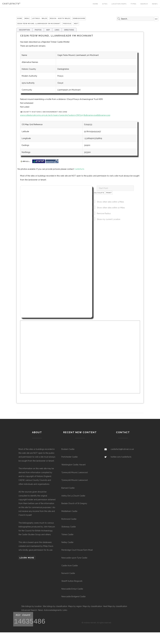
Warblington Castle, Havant (73, 465)
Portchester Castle (69, 457)
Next (76, 24)
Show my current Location (109, 219)
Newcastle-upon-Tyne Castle (74, 558)
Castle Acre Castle (70, 566)
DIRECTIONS (69, 30)
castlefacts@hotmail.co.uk (122, 449)
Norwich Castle (68, 573)
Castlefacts (11, 4)
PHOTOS (38, 30)
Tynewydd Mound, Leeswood (75, 472)
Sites (105, 4)
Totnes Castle (67, 534)
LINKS (57, 30)
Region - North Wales (60, 18)
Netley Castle (67, 542)
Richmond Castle (69, 519)
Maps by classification (92, 606)
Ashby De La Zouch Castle (73, 496)
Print (109, 193)
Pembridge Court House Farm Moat (77, 550)
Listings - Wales (40, 18)
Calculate (98, 193)
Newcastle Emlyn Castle (72, 589)
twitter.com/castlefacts (121, 457)
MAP (48, 30)
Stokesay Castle (69, 527)
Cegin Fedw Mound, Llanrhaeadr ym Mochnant (39, 24)
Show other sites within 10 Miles (111, 208)
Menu (27, 18)
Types (133, 4)
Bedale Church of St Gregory (74, 503)
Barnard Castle (68, 488)
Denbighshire (79, 18)
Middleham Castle (69, 511)
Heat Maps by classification (115, 606)
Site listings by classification (55, 606)
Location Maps (119, 4)
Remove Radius (104, 213)
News (155, 4)
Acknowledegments (53, 610)
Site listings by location (31, 606)
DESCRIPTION (24, 30)
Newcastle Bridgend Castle (73, 596)
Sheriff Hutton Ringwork (72, 581)
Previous (67, 24)
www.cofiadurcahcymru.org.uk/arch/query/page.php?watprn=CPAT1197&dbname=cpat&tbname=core (65, 115)
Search (144, 4)
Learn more (27, 558)
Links (65, 610)
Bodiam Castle (68, 449)
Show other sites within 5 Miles (110, 202)
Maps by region (75, 606)
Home (95, 4)
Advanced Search (29, 610)
